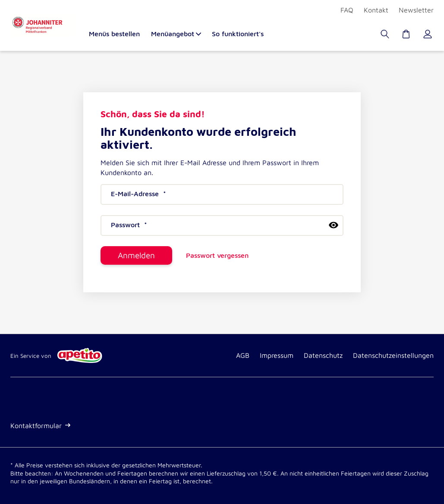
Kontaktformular (40, 426)
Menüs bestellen (114, 34)
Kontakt (376, 10)
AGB (243, 355)
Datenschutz (323, 355)
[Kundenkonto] (428, 36)
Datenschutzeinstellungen (393, 355)
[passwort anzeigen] (334, 225)
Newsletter (416, 10)
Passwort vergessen (217, 255)
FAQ (347, 10)
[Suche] (386, 36)
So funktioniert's (238, 34)
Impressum (277, 355)
